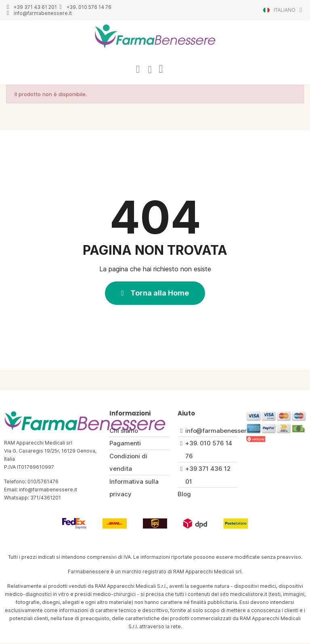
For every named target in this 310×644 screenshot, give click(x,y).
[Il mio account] (137, 70)
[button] (155, 294)
